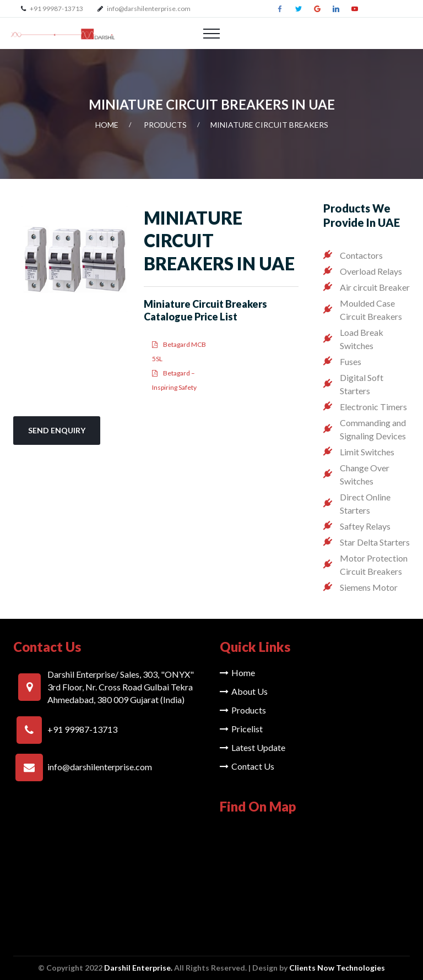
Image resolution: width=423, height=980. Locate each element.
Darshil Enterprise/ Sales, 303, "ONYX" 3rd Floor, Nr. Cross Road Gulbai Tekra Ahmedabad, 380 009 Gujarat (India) (121, 687)
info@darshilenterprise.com (149, 9)
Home (107, 125)
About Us (244, 691)
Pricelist (241, 729)
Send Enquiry (57, 430)
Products (165, 125)
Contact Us (247, 766)
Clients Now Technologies (337, 968)
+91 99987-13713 (56, 9)
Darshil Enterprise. (138, 968)
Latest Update (253, 747)
